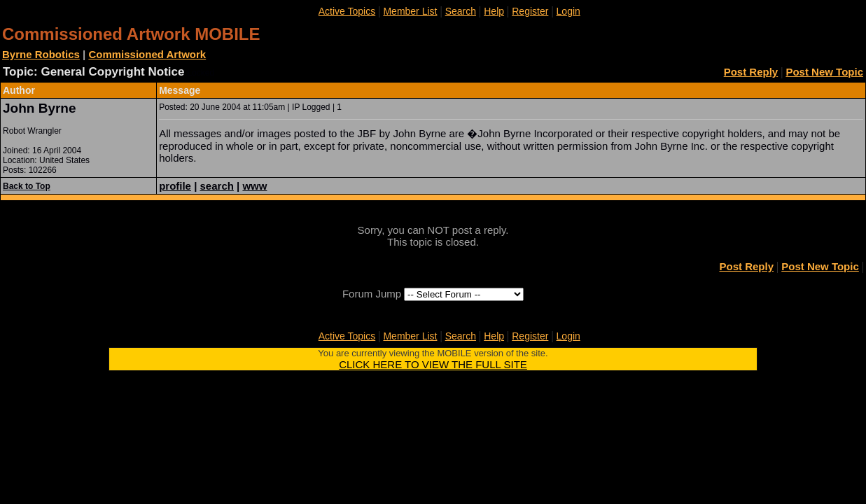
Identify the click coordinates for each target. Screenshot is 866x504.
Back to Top (27, 186)
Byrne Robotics (41, 54)
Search (461, 11)
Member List (410, 11)
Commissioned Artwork (147, 54)
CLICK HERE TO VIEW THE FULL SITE (433, 364)
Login (568, 11)
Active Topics (347, 11)
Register (530, 11)
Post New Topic (824, 72)
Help (494, 11)
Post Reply (751, 72)
